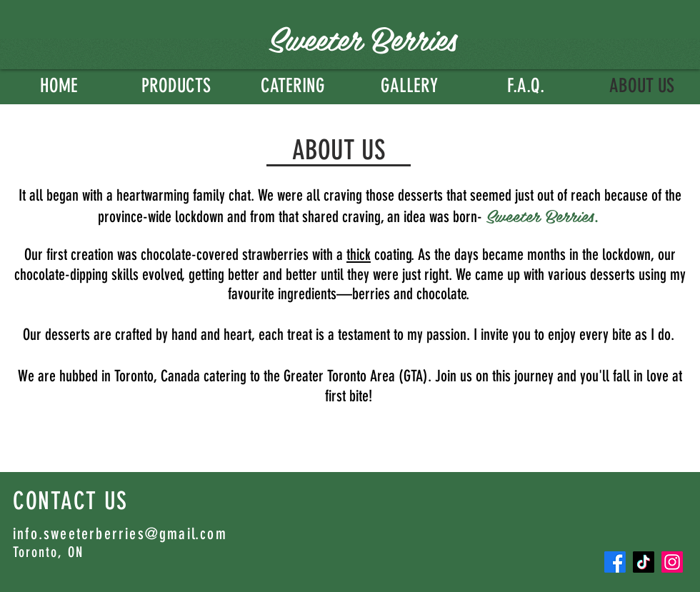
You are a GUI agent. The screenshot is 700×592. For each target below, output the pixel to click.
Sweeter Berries (362, 37)
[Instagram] (672, 562)
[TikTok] (644, 562)
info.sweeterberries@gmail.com (120, 534)
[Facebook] (615, 562)
